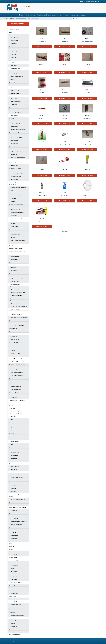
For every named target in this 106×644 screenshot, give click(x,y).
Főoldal (21, 15)
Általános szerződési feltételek (46, 15)
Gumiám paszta (65, 93)
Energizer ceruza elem (42, 221)
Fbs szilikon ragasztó (42, 195)
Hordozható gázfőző (65, 195)
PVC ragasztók (42, 67)
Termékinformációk (43, 47)
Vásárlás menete (30, 15)
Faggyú (42, 170)
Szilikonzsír (42, 118)
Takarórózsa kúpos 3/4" (87, 195)
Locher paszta (87, 170)
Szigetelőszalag (87, 144)
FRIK (26, 641)
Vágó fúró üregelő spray (65, 144)
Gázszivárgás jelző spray (65, 67)
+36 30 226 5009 (85, 1)
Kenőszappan (65, 41)
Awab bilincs (65, 118)
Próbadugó (42, 93)
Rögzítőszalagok (42, 41)
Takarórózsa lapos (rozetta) (87, 41)
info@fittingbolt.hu (95, 1)
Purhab (42, 144)
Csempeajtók (87, 67)
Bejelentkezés (75, 15)
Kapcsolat (60, 15)
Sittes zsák (87, 93)
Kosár (67, 15)
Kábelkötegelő (87, 118)
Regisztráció (85, 15)
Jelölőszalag (65, 170)
